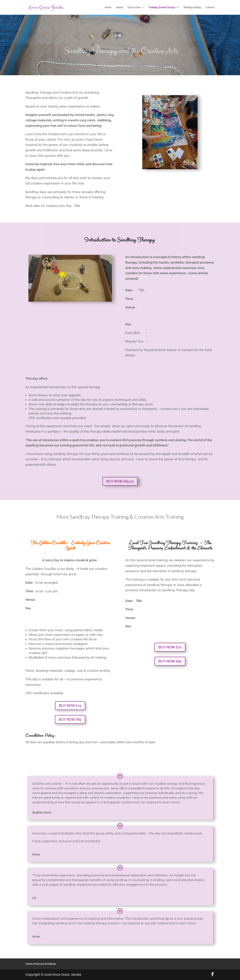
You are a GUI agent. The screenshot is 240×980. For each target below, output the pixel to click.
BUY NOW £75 (70, 705)
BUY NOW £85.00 (120, 481)
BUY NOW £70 (170, 647)
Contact (210, 7)
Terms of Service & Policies (41, 964)
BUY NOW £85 (70, 719)
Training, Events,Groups (162, 7)
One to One (134, 7)
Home (108, 7)
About (120, 7)
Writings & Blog (192, 7)
